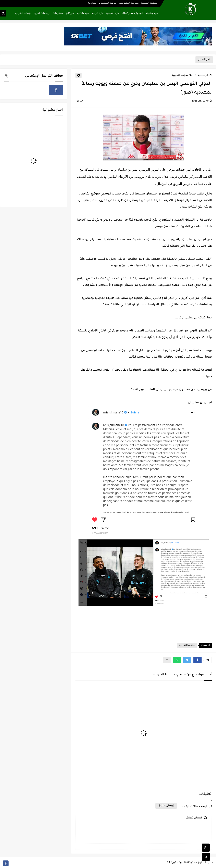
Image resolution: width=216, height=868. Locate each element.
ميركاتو (70, 13)
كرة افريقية (112, 13)
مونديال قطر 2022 (133, 13)
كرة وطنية (152, 13)
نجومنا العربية (23, 13)
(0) (79, 101)
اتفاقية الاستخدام (108, 3)
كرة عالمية (83, 13)
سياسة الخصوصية (129, 3)
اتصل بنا (93, 3)
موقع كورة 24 (175, 863)
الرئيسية (205, 75)
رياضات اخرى (42, 13)
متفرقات (58, 13)
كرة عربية (97, 13)
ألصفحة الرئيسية (149, 3)
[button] (197, 660)
